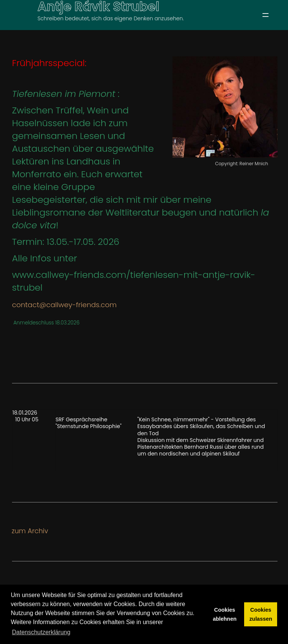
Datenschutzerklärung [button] (41, 632)
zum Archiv (30, 531)
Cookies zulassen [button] (261, 614)
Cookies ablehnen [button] (225, 614)
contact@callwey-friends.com (64, 305)
